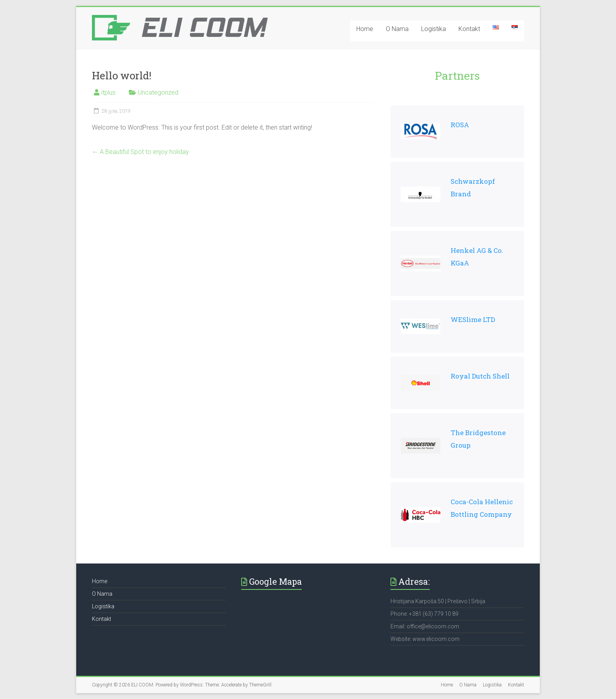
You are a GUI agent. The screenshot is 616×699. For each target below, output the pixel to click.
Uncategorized (158, 92)
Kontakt (469, 29)
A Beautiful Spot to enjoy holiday (140, 152)
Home (365, 29)
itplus (108, 92)
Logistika (434, 29)
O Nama (397, 29)
